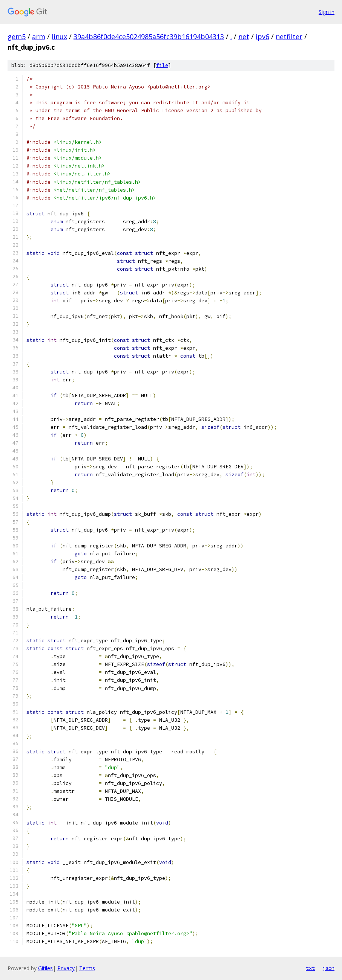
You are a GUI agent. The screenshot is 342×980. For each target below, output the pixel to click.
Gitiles (45, 968)
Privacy (66, 968)
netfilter (289, 37)
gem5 (17, 37)
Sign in (327, 12)
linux (59, 37)
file (162, 65)
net (244, 37)
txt (310, 968)
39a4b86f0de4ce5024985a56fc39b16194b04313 (149, 37)
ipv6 (262, 37)
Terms (87, 968)
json (328, 968)
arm (39, 37)
